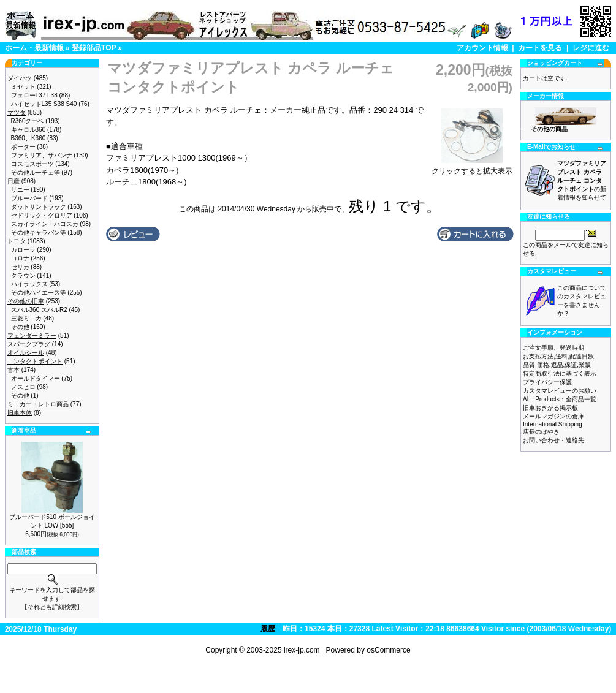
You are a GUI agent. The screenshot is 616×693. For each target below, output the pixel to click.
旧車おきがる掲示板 (550, 408)
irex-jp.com (302, 650)
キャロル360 (29, 130)
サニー (20, 190)
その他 (20, 327)
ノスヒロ (23, 387)
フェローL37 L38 (34, 95)
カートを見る (540, 48)
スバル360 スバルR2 (39, 310)
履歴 (268, 629)
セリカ (20, 267)
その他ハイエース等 (39, 293)
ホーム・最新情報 (34, 48)
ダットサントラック (39, 207)
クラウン (23, 275)
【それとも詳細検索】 (52, 607)
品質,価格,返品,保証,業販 (557, 365)
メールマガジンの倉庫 (553, 416)
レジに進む (591, 48)
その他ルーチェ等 (36, 172)
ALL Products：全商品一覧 (560, 399)
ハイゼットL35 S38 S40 (44, 104)
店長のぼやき (541, 432)
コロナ (20, 258)
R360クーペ (28, 121)
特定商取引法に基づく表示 (560, 373)
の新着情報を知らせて (582, 180)
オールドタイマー (36, 378)
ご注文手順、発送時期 (553, 348)
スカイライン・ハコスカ (45, 224)
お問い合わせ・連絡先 (553, 440)
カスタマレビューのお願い (560, 391)
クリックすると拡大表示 (472, 167)
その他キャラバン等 (39, 233)
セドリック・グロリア (42, 215)
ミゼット (23, 87)
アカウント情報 (482, 48)
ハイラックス (29, 284)
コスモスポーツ (32, 164)
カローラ (23, 250)
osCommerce (388, 650)
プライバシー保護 (547, 382)
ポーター (23, 147)
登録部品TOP (94, 48)
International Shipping (553, 424)
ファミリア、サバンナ (42, 155)
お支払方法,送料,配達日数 (558, 356)
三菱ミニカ (26, 318)
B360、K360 (29, 138)
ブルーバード (29, 198)
